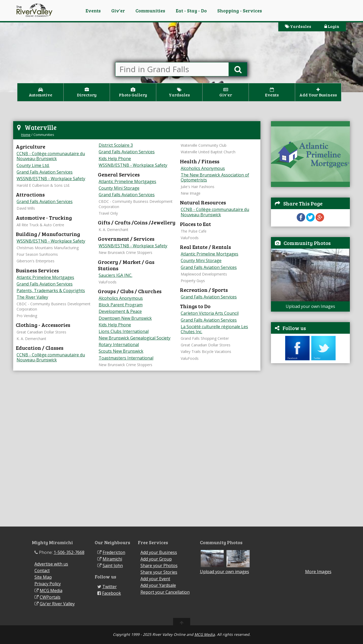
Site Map (43, 577)
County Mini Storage (119, 188)
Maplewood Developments (204, 274)
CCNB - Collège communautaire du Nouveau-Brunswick (51, 156)
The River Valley (32, 297)
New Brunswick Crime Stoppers (125, 252)
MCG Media (51, 591)
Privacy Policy (48, 584)
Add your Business (159, 552)
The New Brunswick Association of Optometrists (215, 177)
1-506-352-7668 (69, 552)
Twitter (110, 587)
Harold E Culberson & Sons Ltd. (43, 185)
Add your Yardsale (158, 585)
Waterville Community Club (204, 145)
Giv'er (118, 11)
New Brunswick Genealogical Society (135, 338)
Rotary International (119, 345)
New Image (191, 193)
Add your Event (155, 579)
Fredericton (114, 552)
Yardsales (298, 26)
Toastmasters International (126, 358)
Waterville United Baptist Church (208, 152)
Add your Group (156, 559)
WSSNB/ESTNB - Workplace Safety (51, 179)
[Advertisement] (310, 448)
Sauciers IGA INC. (115, 275)
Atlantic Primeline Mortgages (45, 277)
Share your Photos (159, 566)
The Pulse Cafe (194, 231)
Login (332, 26)
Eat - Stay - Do (191, 11)
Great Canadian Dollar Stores (41, 332)
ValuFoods (108, 282)
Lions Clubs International (124, 331)
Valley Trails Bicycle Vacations (206, 352)
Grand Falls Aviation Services (45, 172)
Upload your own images (225, 572)
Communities (150, 11)
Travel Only (108, 213)
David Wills (26, 208)
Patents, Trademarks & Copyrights (51, 291)
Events (93, 11)
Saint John (113, 566)
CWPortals (50, 597)
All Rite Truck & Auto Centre (40, 225)
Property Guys (193, 281)
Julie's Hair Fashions (198, 187)
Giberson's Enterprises (36, 261)
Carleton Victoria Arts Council (210, 313)
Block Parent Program (121, 305)
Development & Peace (120, 311)
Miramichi (112, 559)
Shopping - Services (240, 11)
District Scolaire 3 (116, 145)
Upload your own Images (310, 306)
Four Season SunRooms (37, 254)
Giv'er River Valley (57, 604)
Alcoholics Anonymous (121, 298)
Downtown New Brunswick (125, 318)
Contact (42, 571)
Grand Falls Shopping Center (205, 338)
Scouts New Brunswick (121, 351)
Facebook (112, 593)
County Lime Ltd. (33, 165)
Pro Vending (27, 316)
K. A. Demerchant (31, 339)
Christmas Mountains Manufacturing (48, 248)
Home (26, 135)
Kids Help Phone (115, 159)
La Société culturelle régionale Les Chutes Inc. (214, 329)
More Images (318, 572)
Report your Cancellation (165, 592)
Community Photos (307, 243)
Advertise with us (51, 564)
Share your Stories (159, 572)
